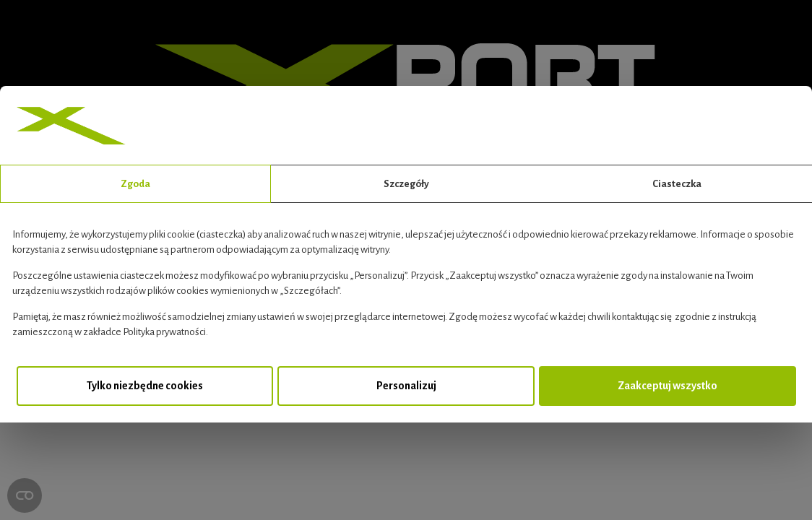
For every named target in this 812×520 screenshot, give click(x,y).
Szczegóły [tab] (406, 184)
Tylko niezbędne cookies (145, 386)
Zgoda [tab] (135, 184)
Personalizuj (406, 386)
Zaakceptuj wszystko (668, 386)
